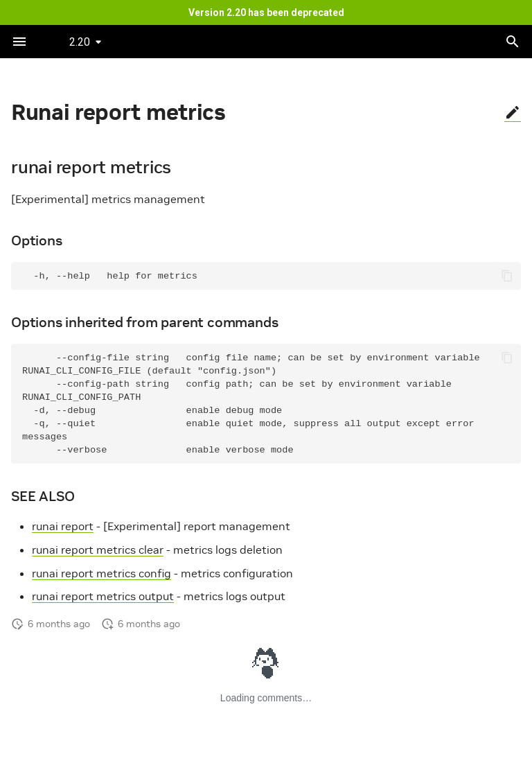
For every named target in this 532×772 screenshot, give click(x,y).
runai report (63, 526)
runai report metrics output (103, 596)
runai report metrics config (101, 573)
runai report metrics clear (98, 550)
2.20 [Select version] (80, 42)
